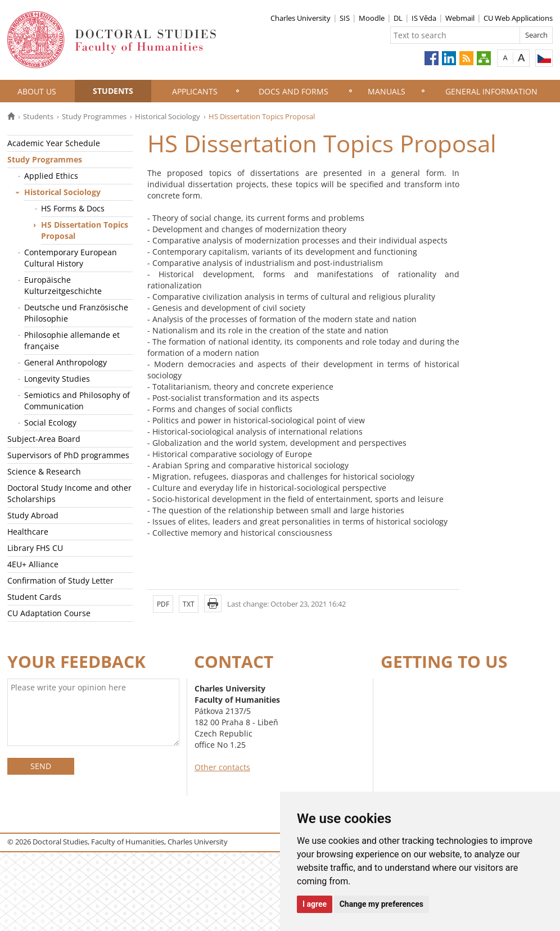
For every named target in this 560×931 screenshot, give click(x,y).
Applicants (195, 91)
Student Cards (34, 597)
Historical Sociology (168, 116)
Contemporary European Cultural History (71, 258)
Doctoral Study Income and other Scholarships (69, 493)
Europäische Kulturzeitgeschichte (63, 285)
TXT (189, 604)
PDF (163, 604)
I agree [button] (315, 904)
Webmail (460, 18)
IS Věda (424, 18)
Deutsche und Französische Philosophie (76, 313)
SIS (345, 18)
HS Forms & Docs (73, 208)
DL (398, 18)
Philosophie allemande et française (72, 340)
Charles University (301, 18)
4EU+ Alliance (33, 564)
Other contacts (222, 767)
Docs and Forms (293, 91)
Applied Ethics (51, 176)
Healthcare (28, 532)
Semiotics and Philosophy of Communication (77, 401)
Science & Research (44, 471)
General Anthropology (66, 362)
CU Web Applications (518, 18)
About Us (37, 91)
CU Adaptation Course (49, 613)
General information (491, 91)
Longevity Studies (57, 379)
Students (113, 91)
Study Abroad (33, 515)
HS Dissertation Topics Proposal (85, 230)
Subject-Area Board (44, 439)
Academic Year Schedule (54, 143)
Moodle (372, 18)
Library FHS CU (35, 548)
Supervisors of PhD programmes (68, 455)
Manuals (387, 91)
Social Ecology (50, 422)
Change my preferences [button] (381, 904)
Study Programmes (94, 116)
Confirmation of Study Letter (60, 580)
